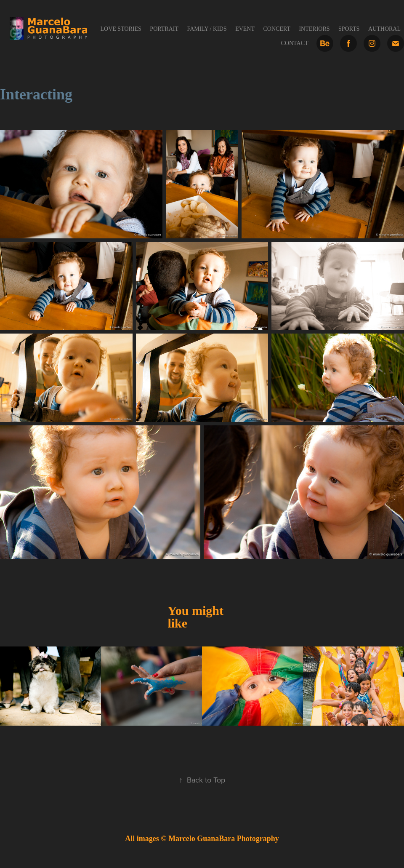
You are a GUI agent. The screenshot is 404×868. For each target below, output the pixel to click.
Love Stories (121, 29)
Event (245, 29)
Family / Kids (207, 29)
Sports (349, 29)
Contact (295, 43)
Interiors (314, 29)
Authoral (384, 29)
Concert (277, 29)
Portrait (164, 29)
